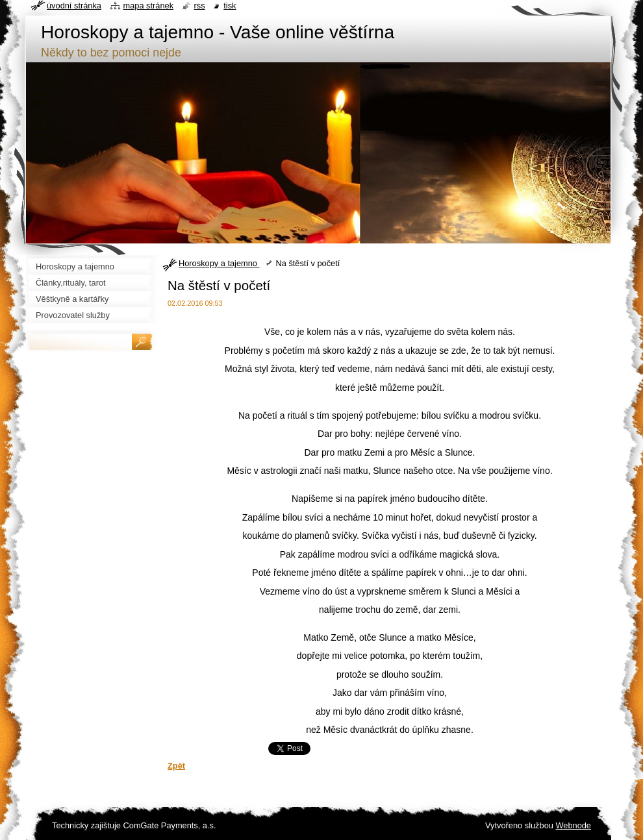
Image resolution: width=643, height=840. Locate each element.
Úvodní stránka (74, 6)
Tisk (230, 6)
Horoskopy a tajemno (219, 263)
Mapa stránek (149, 6)
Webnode (573, 825)
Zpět (176, 766)
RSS (200, 6)
